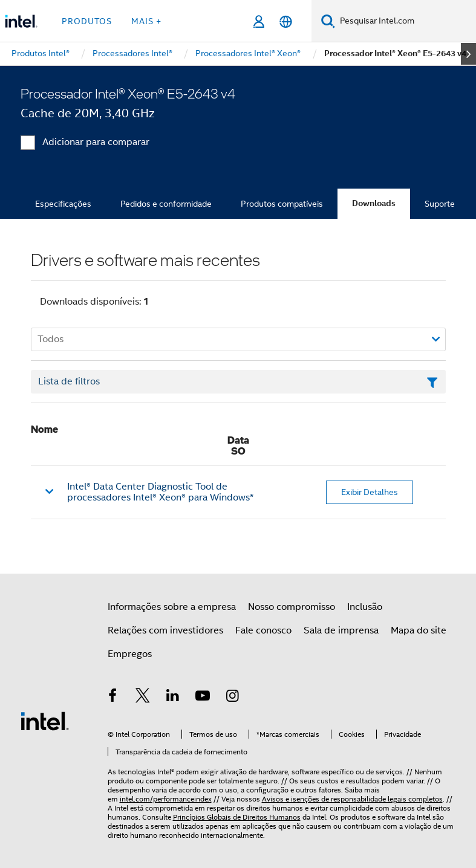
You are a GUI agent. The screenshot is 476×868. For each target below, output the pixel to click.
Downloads (374, 203)
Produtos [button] (87, 21)
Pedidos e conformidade (166, 204)
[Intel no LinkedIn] (173, 698)
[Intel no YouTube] (203, 698)
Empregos (130, 654)
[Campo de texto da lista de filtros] (238, 382)
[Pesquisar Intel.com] (406, 21)
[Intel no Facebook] (113, 698)
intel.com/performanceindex (166, 799)
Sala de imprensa (341, 630)
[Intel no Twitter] (143, 698)
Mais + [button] (146, 21)
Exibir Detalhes (370, 492)
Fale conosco (263, 630)
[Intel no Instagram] (233, 698)
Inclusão (365, 607)
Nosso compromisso (292, 607)
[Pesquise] (328, 21)
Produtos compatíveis (282, 204)
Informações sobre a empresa (172, 607)
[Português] (286, 21)
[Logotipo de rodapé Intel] (45, 721)
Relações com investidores (165, 630)
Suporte (440, 204)
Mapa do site (419, 630)
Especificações (63, 204)
